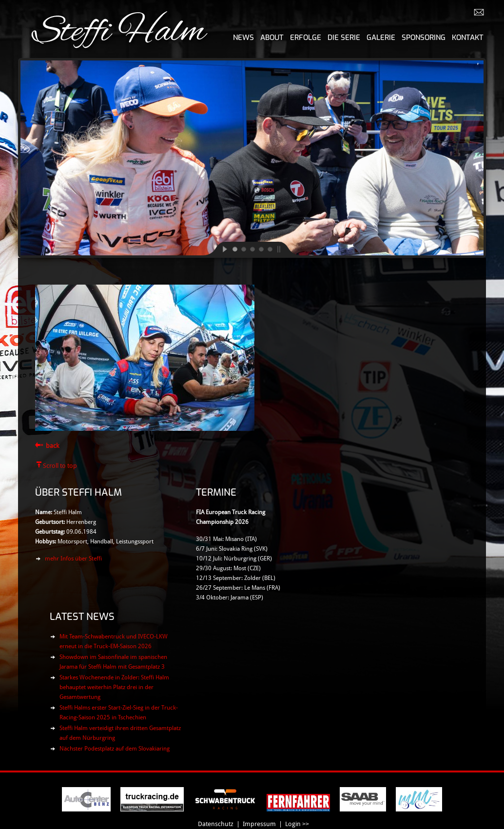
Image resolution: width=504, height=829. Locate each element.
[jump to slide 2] (243, 249)
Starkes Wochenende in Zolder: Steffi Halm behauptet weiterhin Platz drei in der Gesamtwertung (114, 687)
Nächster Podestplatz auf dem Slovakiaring (115, 749)
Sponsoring (424, 38)
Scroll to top (60, 466)
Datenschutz (216, 824)
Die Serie (344, 38)
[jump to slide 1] (234, 249)
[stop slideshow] (287, 249)
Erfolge (306, 38)
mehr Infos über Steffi (73, 559)
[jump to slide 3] (252, 249)
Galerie (381, 38)
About (272, 38)
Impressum (259, 824)
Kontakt (468, 38)
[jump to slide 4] (261, 249)
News (243, 38)
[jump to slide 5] (270, 249)
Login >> (297, 824)
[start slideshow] (217, 249)
